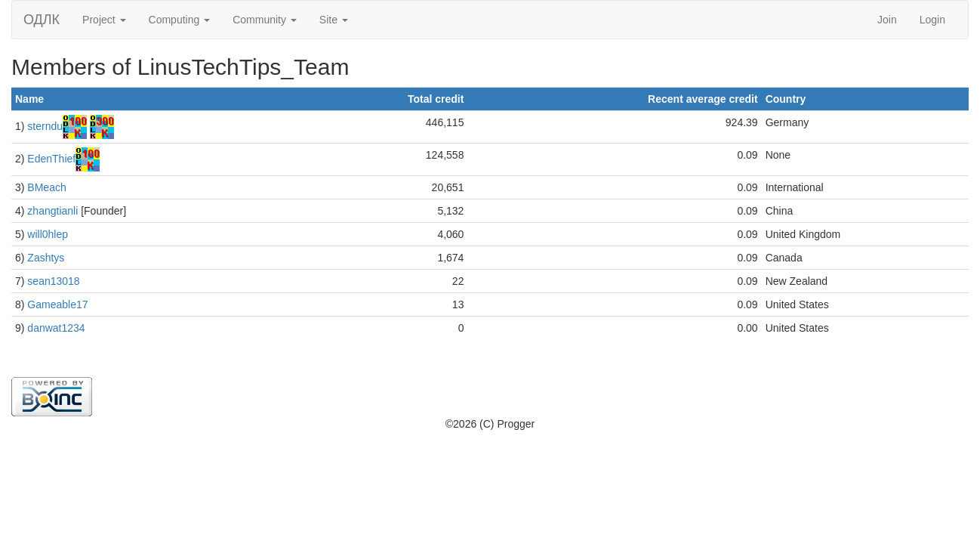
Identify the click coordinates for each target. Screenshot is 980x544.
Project (104, 20)
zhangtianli (52, 211)
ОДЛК (42, 20)
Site (334, 20)
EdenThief (51, 159)
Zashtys (46, 258)
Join (887, 20)
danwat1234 (56, 328)
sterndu (45, 126)
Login (932, 20)
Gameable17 (57, 304)
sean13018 (53, 281)
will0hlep (48, 234)
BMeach (46, 187)
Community (265, 20)
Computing (180, 20)
